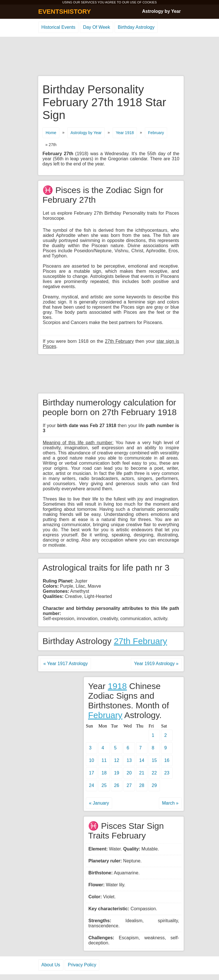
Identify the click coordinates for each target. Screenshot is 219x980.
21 (142, 773)
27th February (140, 641)
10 (92, 760)
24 (92, 785)
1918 (117, 686)
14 (142, 760)
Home (51, 133)
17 (92, 773)
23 (167, 773)
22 (154, 773)
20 (129, 773)
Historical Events (58, 27)
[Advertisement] (109, 57)
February (156, 133)
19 (117, 773)
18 (104, 773)
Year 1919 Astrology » (156, 664)
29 (154, 785)
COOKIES (149, 2)
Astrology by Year (161, 11)
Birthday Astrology (136, 27)
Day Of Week (97, 27)
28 (142, 785)
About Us (51, 965)
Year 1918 (125, 133)
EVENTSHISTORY (65, 12)
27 (129, 785)
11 (104, 760)
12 (117, 760)
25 (104, 785)
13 (129, 760)
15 (154, 760)
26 (117, 785)
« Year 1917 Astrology (66, 664)
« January (99, 803)
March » (170, 803)
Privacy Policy (82, 965)
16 (167, 760)
